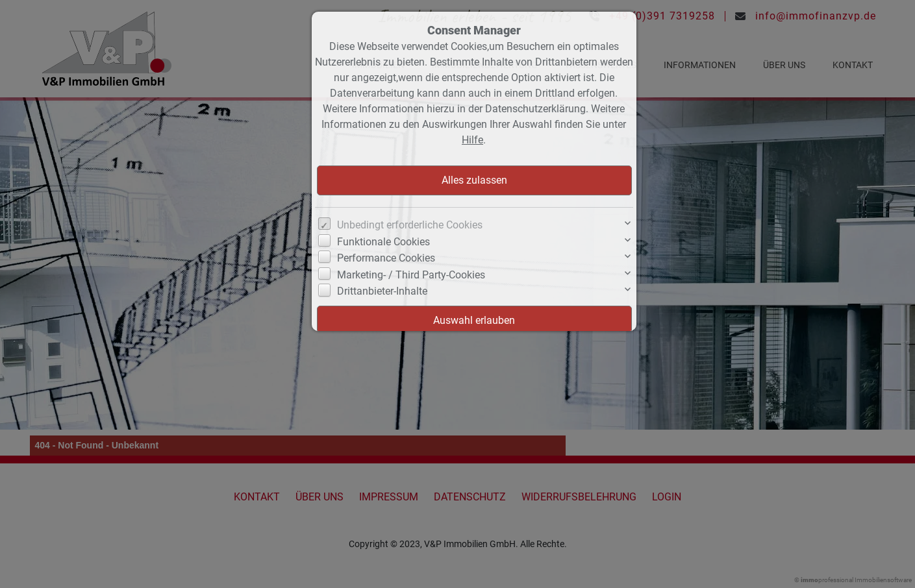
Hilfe (472, 140)
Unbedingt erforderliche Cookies (410, 225)
